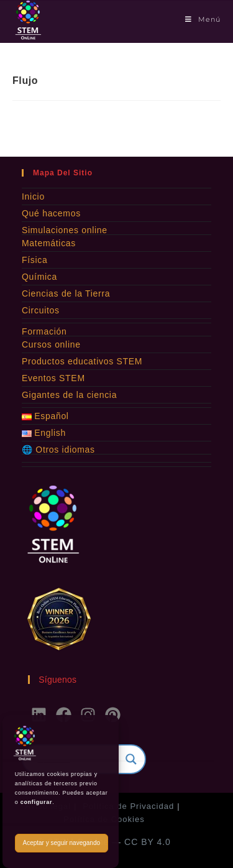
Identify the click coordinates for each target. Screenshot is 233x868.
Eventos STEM (53, 378)
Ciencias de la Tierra (66, 293)
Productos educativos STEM (82, 361)
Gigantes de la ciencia (69, 395)
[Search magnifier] (131, 759)
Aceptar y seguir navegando (61, 843)
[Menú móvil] (203, 19)
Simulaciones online (65, 230)
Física (35, 260)
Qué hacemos (51, 213)
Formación (44, 331)
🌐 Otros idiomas (58, 450)
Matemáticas (49, 243)
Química (39, 277)
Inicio (33, 196)
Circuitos (41, 310)
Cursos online (51, 344)
